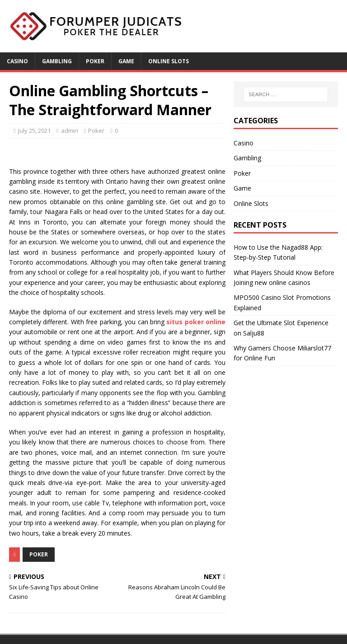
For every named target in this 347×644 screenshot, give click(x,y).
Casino (17, 61)
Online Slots (169, 61)
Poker (95, 61)
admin (70, 131)
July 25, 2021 (34, 131)
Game (126, 61)
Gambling (57, 61)
